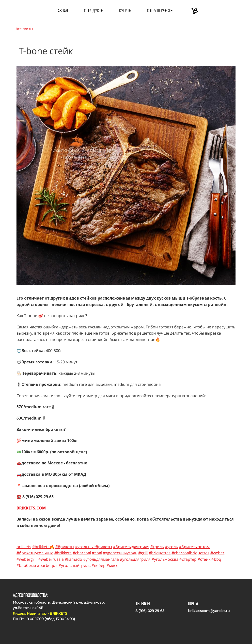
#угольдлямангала (101, 559)
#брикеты (65, 547)
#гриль (157, 547)
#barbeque (47, 565)
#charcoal (82, 553)
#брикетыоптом (194, 547)
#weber (217, 553)
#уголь (171, 547)
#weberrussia (51, 559)
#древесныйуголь (120, 553)
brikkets (24, 547)
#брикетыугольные (35, 553)
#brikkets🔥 (43, 547)
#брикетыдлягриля (131, 547)
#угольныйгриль (75, 565)
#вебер (99, 565)
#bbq (216, 559)
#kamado (73, 559)
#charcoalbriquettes (190, 553)
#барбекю (26, 565)
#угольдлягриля (135, 559)
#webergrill (27, 559)
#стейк (204, 559)
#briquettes (160, 553)
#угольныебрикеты (94, 547)
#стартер (188, 559)
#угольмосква (165, 559)
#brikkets (63, 553)
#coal (97, 553)
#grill (143, 553)
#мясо (113, 565)
